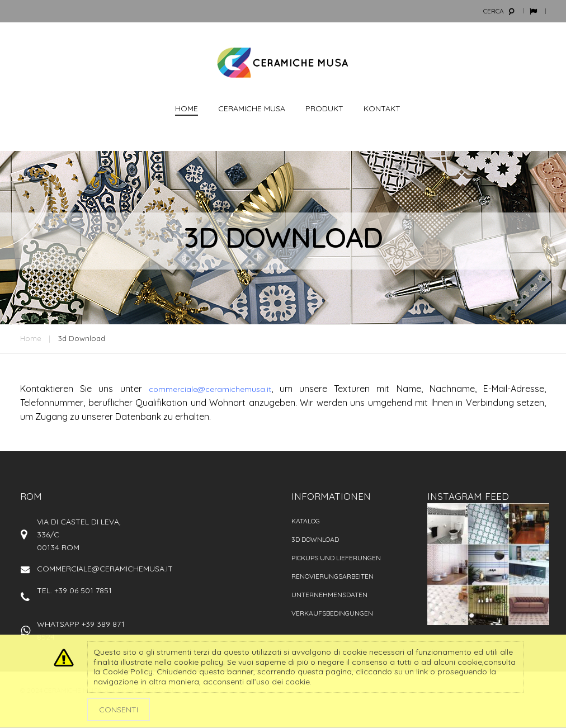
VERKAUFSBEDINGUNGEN (332, 613)
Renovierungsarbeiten (332, 576)
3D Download (315, 539)
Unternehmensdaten (329, 595)
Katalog (306, 521)
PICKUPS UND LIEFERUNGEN (336, 558)
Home (31, 338)
